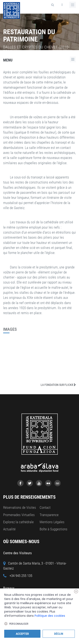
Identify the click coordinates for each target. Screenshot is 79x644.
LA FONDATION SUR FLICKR (58, 385)
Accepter (22, 634)
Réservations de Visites (20, 507)
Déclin (59, 634)
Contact (45, 507)
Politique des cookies (50, 616)
